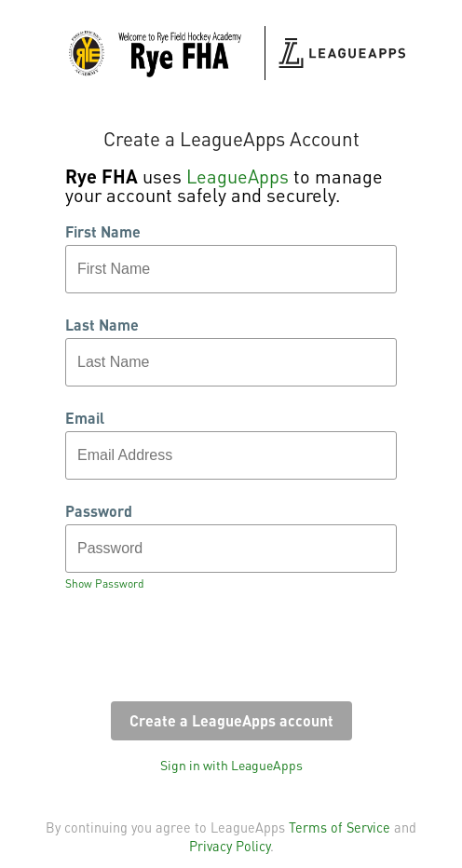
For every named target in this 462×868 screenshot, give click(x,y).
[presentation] (207, 652)
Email (85, 418)
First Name (103, 232)
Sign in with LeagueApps (231, 765)
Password (99, 511)
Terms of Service (340, 827)
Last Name (102, 325)
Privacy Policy (230, 846)
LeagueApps (238, 176)
